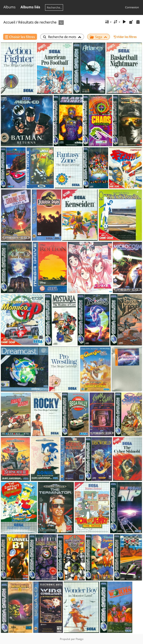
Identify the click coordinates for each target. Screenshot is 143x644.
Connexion (132, 7)
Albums (10, 7)
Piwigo (80, 639)
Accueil (9, 22)
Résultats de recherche (37, 22)
